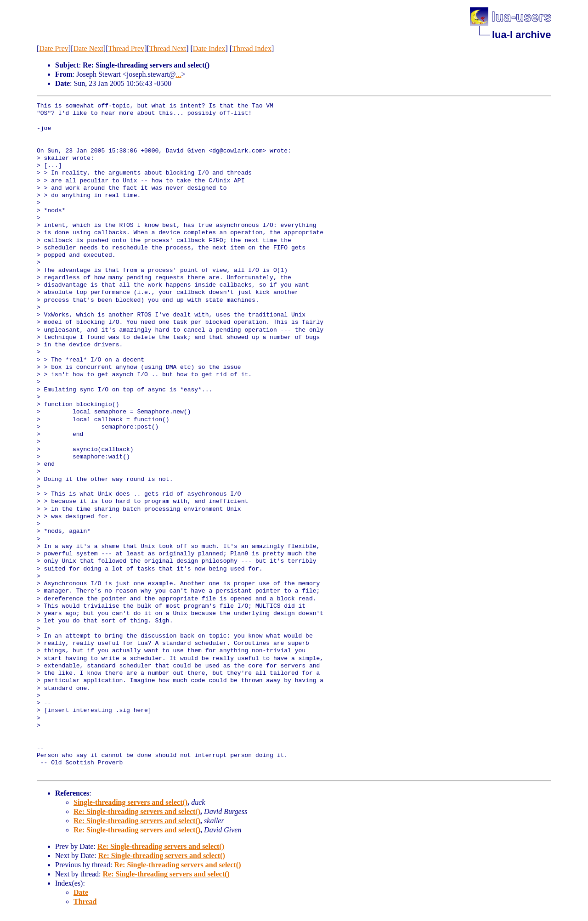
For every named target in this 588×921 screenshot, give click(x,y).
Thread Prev (126, 48)
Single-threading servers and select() (130, 802)
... (179, 74)
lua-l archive (521, 35)
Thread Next (168, 48)
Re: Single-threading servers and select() (137, 811)
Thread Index (252, 48)
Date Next (88, 48)
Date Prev (54, 48)
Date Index (209, 48)
